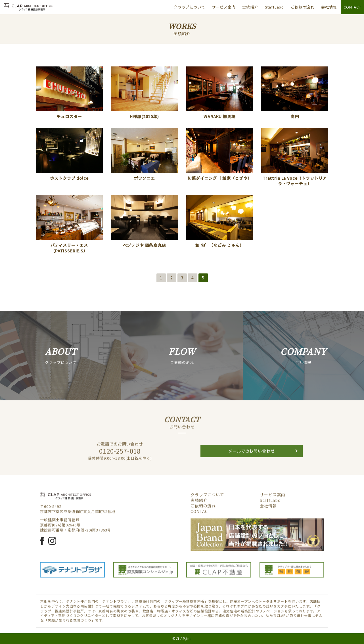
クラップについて (190, 7)
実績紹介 (250, 7)
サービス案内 (224, 7)
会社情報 (329, 7)
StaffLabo (275, 7)
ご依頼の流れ (303, 7)
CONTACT (352, 7)
